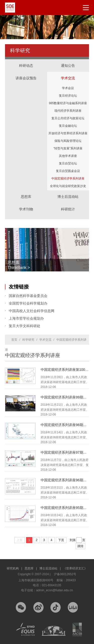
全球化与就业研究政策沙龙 (68, 186)
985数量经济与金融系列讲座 (68, 103)
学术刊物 (26, 209)
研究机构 (14, 568)
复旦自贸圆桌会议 (68, 171)
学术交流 (68, 73)
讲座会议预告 (26, 73)
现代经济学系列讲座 (68, 111)
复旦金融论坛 (68, 126)
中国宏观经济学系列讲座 (68, 179)
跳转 (80, 546)
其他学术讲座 (68, 156)
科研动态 (26, 66)
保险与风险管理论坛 (68, 141)
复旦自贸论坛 (68, 163)
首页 (14, 340)
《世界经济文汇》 (75, 568)
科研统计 (68, 204)
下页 (61, 540)
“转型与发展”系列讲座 (68, 148)
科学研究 (28, 340)
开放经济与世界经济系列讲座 (68, 133)
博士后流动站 (68, 197)
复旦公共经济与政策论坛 (68, 118)
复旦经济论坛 (68, 96)
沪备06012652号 (65, 574)
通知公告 (68, 66)
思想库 (26, 192)
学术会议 (68, 88)
